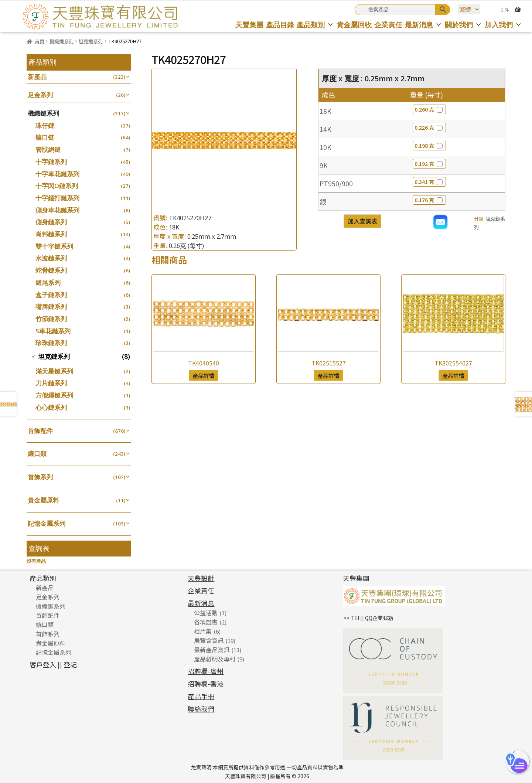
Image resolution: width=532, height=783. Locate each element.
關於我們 (463, 25)
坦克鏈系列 (91, 41)
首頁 (40, 41)
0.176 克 (429, 200)
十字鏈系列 (51, 162)
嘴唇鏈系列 (51, 307)
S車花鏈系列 (53, 331)
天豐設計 (201, 578)
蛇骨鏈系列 (51, 270)
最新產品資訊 (212, 650)
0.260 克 (429, 109)
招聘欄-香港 (206, 684)
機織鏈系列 (62, 41)
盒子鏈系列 (51, 295)
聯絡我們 (201, 709)
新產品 (37, 77)
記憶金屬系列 (47, 523)
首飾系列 (40, 477)
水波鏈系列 (51, 258)
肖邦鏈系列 (51, 234)
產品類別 (315, 25)
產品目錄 (280, 25)
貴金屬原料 (43, 500)
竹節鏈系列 (51, 319)
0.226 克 (429, 127)
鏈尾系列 (48, 282)
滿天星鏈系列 (54, 371)
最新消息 (424, 25)
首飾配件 (40, 431)
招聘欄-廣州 (206, 671)
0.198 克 (429, 146)
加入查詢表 (362, 221)
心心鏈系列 (51, 407)
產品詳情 (204, 375)
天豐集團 (249, 25)
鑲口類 (37, 454)
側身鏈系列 (51, 222)
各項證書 (206, 622)
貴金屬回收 (354, 25)
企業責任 (388, 25)
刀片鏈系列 (51, 383)
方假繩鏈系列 (54, 395)
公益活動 (206, 613)
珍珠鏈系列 (51, 343)
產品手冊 (201, 696)
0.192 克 (429, 164)
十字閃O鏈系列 (57, 186)
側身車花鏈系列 (57, 210)
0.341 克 (429, 182)
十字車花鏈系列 (57, 174)
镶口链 (45, 137)
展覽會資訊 (209, 640)
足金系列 (40, 95)
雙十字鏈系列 (54, 246)
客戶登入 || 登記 (53, 664)
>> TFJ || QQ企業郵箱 (368, 618)
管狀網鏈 (48, 149)
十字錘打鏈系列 (57, 198)
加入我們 (503, 25)
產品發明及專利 (215, 659)
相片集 (203, 631)
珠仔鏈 (45, 125)
